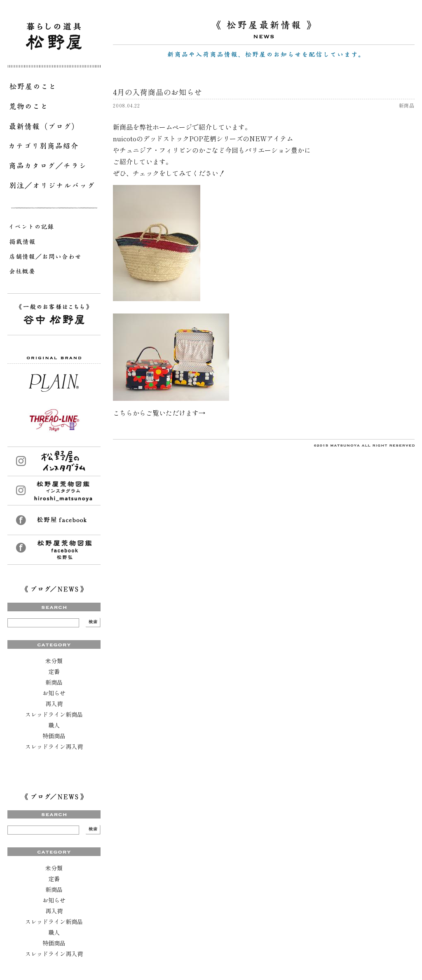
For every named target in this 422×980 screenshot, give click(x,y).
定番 (54, 671)
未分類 (54, 661)
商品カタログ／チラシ (54, 167)
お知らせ (54, 693)
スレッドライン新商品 (54, 714)
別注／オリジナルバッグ (54, 187)
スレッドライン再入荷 (54, 746)
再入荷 (54, 704)
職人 (54, 725)
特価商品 (54, 736)
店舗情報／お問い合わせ (54, 258)
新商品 (54, 682)
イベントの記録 (54, 228)
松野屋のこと (54, 88)
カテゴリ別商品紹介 (54, 147)
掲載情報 (54, 243)
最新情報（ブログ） (54, 128)
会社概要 (54, 273)
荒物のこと (54, 108)
